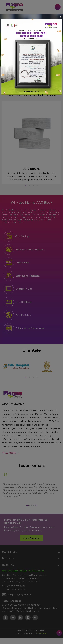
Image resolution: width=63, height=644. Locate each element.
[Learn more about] (31, 56)
